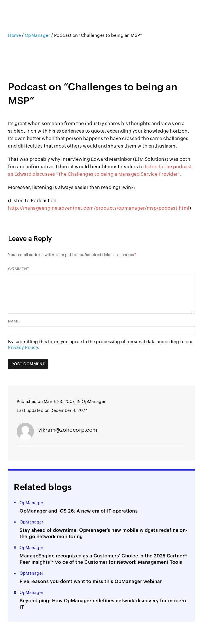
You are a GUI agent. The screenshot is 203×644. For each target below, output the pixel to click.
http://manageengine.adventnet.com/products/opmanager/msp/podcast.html (99, 208)
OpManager (38, 35)
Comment (19, 269)
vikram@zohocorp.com (68, 430)
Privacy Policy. (24, 347)
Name (14, 321)
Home (15, 35)
